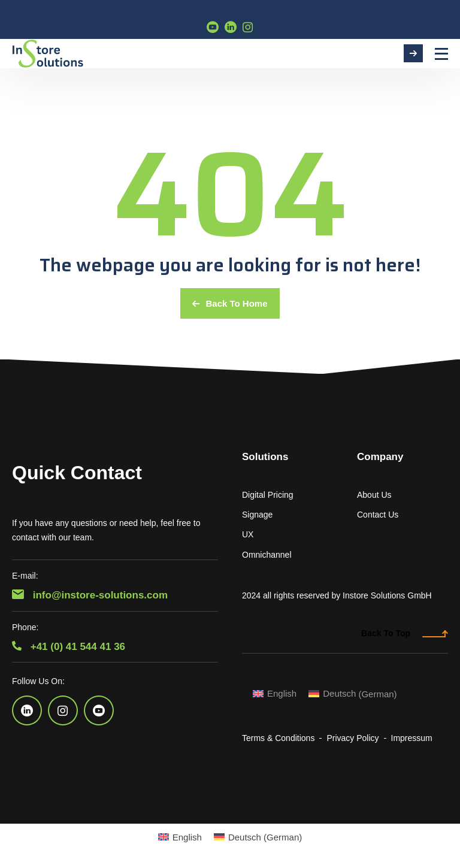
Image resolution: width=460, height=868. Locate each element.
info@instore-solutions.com (90, 595)
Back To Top (405, 633)
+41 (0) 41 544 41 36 (69, 647)
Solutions (265, 457)
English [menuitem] (282, 693)
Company (380, 457)
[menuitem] (275, 694)
